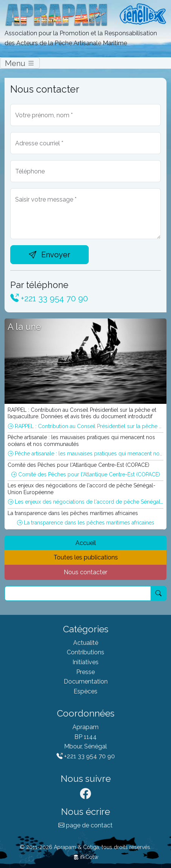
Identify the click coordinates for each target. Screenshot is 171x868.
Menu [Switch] (20, 63)
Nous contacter (85, 572)
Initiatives (85, 662)
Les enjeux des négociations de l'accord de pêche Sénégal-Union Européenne (86, 502)
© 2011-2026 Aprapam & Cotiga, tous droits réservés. (85, 847)
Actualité (86, 643)
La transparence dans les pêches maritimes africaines (86, 523)
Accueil (86, 543)
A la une (24, 327)
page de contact (85, 825)
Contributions (85, 652)
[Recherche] (78, 594)
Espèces (85, 691)
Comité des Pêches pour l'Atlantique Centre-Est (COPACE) (86, 474)
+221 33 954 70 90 (49, 299)
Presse (85, 672)
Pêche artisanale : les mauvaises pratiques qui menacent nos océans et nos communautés (86, 454)
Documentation (86, 681)
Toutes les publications (86, 557)
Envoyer (49, 255)
